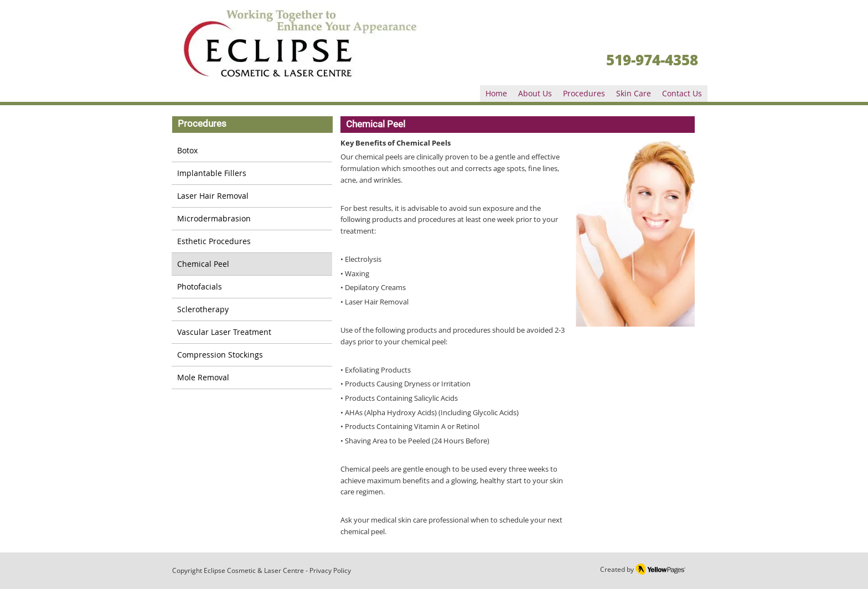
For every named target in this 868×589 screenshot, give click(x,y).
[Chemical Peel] (252, 264)
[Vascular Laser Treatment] (252, 332)
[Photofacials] (252, 287)
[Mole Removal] (252, 378)
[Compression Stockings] (252, 355)
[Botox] (252, 151)
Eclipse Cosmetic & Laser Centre (254, 570)
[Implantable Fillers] (252, 174)
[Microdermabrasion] (252, 219)
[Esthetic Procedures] (252, 242)
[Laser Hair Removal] (252, 196)
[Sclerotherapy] (252, 310)
